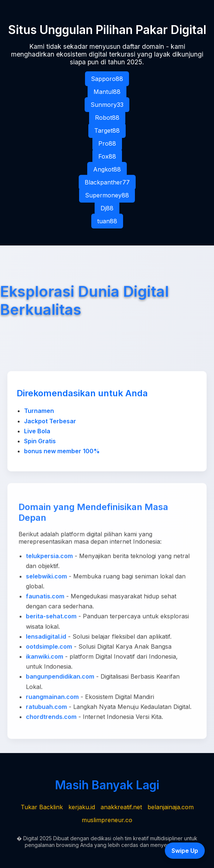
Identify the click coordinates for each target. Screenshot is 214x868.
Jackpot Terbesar (50, 421)
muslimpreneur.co (107, 820)
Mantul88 (107, 92)
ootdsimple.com (49, 648)
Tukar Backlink (42, 807)
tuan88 (107, 221)
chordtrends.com (51, 718)
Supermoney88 (107, 195)
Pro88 (107, 143)
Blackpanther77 (107, 182)
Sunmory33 (107, 105)
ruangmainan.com (52, 698)
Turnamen (39, 411)
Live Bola (37, 431)
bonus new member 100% (62, 451)
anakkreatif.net (121, 807)
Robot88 (107, 118)
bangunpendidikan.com (60, 678)
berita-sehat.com (51, 618)
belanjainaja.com (171, 807)
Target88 (107, 130)
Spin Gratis (40, 441)
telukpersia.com (49, 557)
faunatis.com (45, 598)
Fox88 (107, 156)
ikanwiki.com (45, 658)
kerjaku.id (82, 807)
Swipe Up (185, 851)
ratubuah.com (46, 708)
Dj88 (107, 208)
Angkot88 (107, 169)
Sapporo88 (107, 79)
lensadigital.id (46, 638)
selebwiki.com (46, 578)
